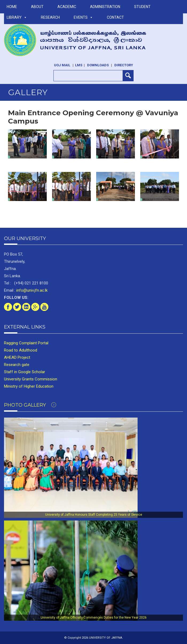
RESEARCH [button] (50, 17)
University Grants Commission (31, 379)
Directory (124, 65)
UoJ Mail (62, 65)
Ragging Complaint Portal (26, 343)
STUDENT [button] (142, 7)
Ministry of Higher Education (29, 386)
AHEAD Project (17, 357)
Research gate (17, 365)
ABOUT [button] (37, 7)
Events (83, 17)
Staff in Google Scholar (25, 372)
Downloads (98, 65)
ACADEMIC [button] (67, 7)
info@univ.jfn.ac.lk (31, 290)
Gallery (28, 92)
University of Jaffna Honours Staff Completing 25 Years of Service (94, 515)
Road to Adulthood (21, 350)
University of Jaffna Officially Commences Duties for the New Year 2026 (94, 618)
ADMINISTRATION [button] (105, 7)
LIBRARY (17, 17)
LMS (79, 65)
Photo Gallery (30, 405)
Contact (115, 17)
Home (12, 7)
